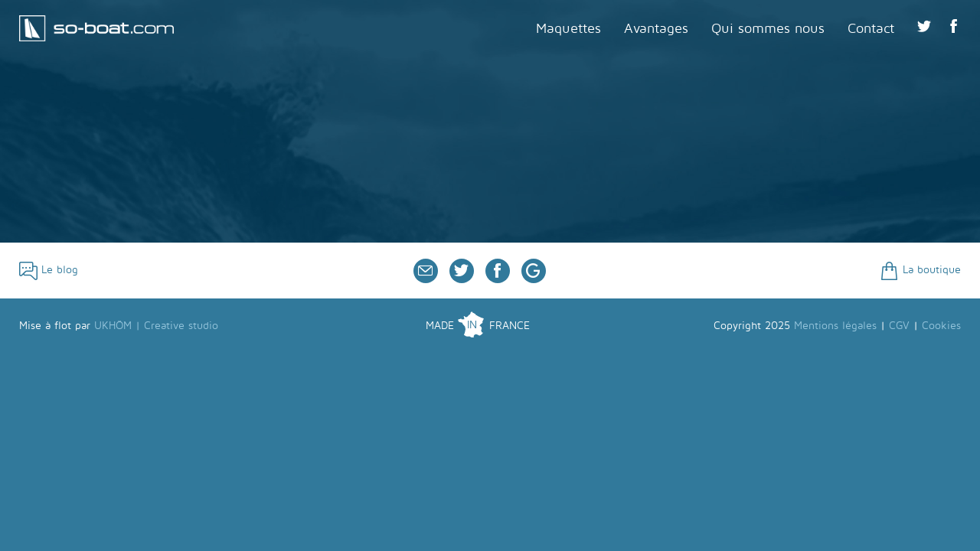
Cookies (941, 326)
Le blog (49, 270)
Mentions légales (835, 326)
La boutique (921, 270)
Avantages (656, 29)
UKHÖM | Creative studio (156, 326)
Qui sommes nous (768, 29)
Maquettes (568, 29)
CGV (899, 326)
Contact (871, 29)
